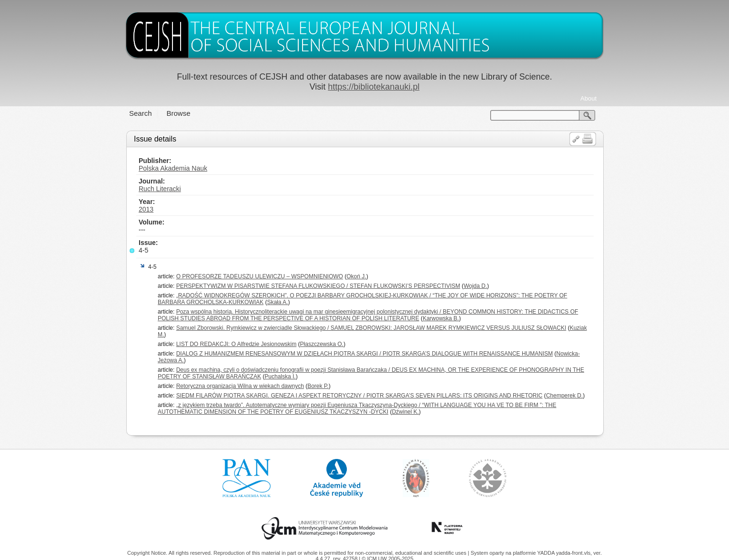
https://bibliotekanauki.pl (374, 87)
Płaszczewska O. (322, 344)
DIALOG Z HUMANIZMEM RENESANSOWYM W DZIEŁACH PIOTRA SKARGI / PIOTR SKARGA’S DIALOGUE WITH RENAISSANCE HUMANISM (365, 354)
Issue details (155, 139)
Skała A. (277, 302)
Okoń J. (356, 276)
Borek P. (318, 386)
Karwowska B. (441, 318)
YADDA (547, 553)
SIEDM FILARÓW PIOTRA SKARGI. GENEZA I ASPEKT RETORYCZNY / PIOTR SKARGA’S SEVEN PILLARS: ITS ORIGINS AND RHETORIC (359, 396)
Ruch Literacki (160, 189)
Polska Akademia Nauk (173, 168)
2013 (146, 209)
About (588, 98)
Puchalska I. (280, 377)
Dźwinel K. (405, 412)
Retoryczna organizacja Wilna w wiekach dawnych (240, 386)
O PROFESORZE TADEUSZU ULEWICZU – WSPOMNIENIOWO (260, 276)
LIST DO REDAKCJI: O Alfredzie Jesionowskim (237, 344)
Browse (179, 113)
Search (141, 113)
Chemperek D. (564, 396)
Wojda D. (475, 286)
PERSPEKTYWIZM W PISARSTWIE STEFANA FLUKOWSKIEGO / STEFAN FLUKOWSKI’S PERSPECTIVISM (318, 286)
